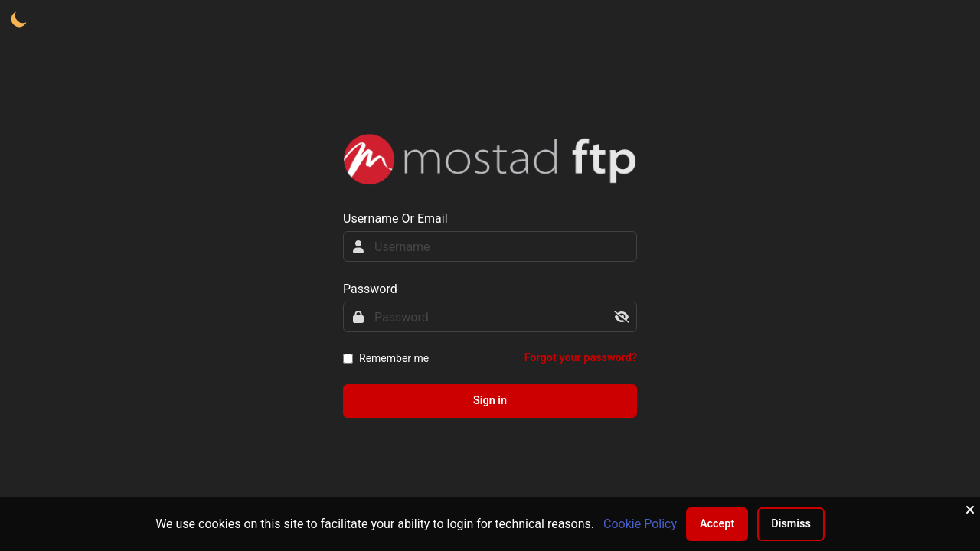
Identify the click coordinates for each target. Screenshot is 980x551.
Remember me (394, 358)
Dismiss (791, 524)
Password (370, 289)
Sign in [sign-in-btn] (490, 401)
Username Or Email (395, 218)
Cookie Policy (640, 524)
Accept (717, 524)
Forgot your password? (581, 358)
